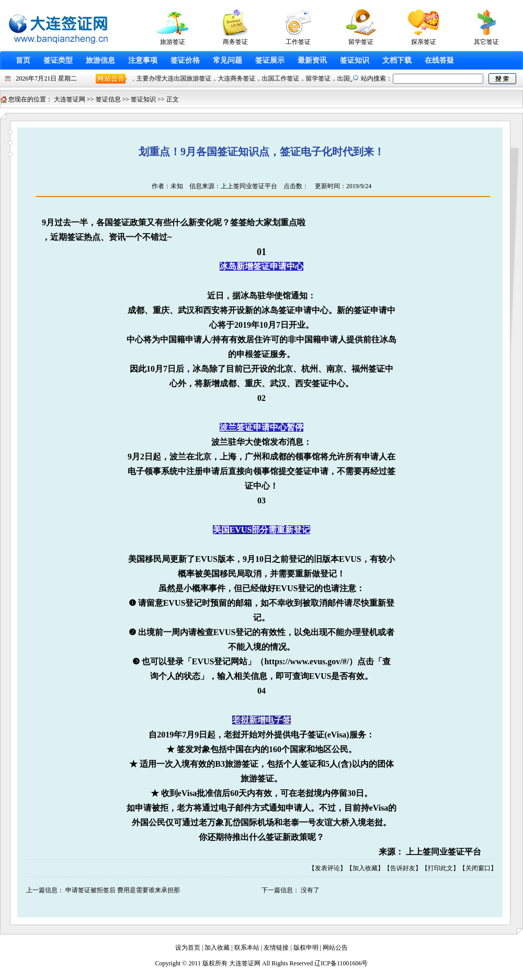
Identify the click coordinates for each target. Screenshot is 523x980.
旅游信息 (100, 60)
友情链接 (276, 948)
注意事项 (143, 60)
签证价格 (185, 60)
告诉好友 (403, 868)
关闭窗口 (478, 868)
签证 (121, 222)
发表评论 (327, 868)
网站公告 (335, 948)
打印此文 (440, 868)
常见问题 (228, 60)
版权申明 (306, 948)
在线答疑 (439, 60)
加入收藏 (365, 868)
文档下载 (397, 60)
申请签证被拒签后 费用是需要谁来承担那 (123, 890)
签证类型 (58, 60)
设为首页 (188, 948)
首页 (23, 60)
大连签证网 (70, 99)
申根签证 (253, 354)
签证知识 (355, 60)
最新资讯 (312, 60)
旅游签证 (242, 764)
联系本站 (247, 948)
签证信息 (108, 99)
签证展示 (270, 60)
